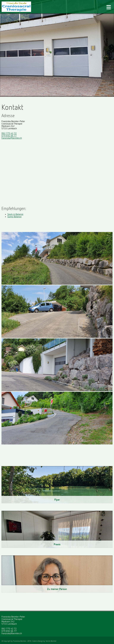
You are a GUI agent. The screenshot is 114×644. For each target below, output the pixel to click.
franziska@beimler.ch (12, 138)
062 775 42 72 (9, 133)
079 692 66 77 (9, 136)
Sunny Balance (14, 217)
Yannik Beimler (51, 641)
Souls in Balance (15, 214)
